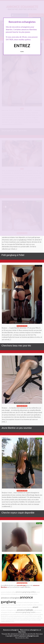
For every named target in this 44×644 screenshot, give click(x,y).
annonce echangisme (12, 594)
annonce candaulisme (24, 618)
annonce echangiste (10, 598)
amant (35, 607)
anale (35, 610)
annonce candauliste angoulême (28, 594)
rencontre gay (21, 585)
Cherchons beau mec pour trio (16, 346)
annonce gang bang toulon (26, 612)
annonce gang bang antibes (26, 592)
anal (17, 602)
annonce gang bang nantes (17, 616)
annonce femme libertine (25, 607)
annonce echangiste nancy (9, 610)
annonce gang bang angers (14, 605)
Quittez (22, 52)
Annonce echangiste (11, 630)
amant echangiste (12, 618)
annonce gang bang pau (8, 620)
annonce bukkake (25, 610)
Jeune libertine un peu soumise (17, 428)
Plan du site (19, 638)
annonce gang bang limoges (23, 620)
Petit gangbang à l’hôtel (13, 255)
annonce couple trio (36, 618)
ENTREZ (22, 46)
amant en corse (10, 622)
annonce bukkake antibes (30, 605)
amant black (29, 616)
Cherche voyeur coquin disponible (18, 513)
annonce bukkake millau (8, 592)
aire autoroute (15, 614)
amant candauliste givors (26, 602)
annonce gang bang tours (27, 614)
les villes (26, 638)
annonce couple (12, 607)
